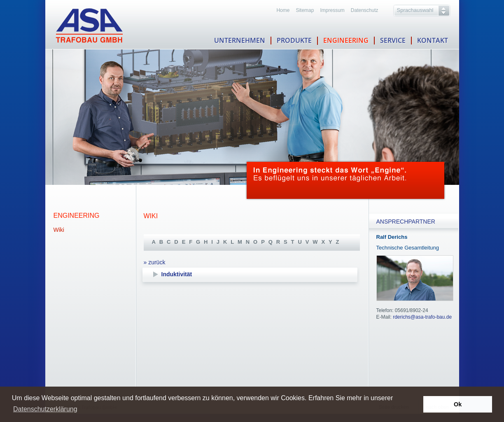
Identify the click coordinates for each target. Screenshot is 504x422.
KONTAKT (433, 40)
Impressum (332, 10)
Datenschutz (365, 10)
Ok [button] (458, 404)
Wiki (59, 230)
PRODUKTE (294, 41)
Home (283, 10)
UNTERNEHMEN (240, 41)
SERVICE (393, 41)
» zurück (155, 262)
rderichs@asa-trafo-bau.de (422, 317)
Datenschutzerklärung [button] (45, 409)
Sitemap (305, 10)
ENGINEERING (346, 41)
